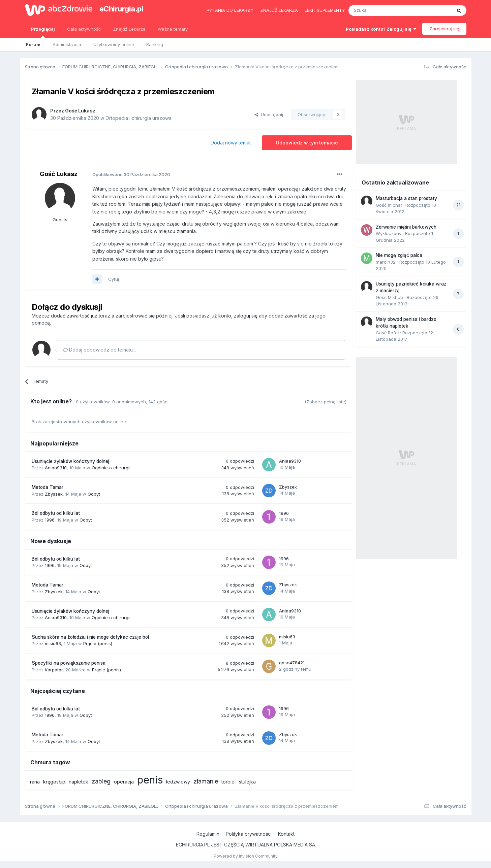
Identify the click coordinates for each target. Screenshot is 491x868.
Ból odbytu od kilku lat (56, 513)
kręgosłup (54, 782)
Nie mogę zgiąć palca (399, 255)
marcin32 (386, 262)
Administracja (67, 44)
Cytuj (114, 279)
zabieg (101, 781)
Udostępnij (269, 114)
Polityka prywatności (249, 834)
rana (35, 782)
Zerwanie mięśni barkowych (406, 227)
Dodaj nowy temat (231, 143)
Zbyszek (54, 494)
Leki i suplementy (325, 10)
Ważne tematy (173, 29)
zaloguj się (246, 316)
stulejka (247, 782)
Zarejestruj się (444, 29)
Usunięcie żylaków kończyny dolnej (70, 461)
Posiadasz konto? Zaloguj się (381, 29)
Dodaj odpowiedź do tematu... (99, 350)
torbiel (228, 782)
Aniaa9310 (56, 468)
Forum (33, 44)
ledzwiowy (178, 782)
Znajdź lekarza (279, 10)
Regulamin (208, 834)
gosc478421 (292, 663)
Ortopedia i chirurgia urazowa (139, 118)
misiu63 (53, 643)
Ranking (155, 44)
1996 (50, 520)
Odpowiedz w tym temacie (307, 143)
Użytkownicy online (114, 44)
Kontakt (286, 834)
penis (150, 780)
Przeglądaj (43, 32)
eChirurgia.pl (121, 9)
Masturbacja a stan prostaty (406, 198)
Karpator (54, 670)
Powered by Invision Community (246, 856)
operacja (124, 782)
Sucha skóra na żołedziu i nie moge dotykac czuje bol (90, 637)
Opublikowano (131, 174)
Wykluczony (389, 233)
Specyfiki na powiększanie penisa (69, 663)
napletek (79, 782)
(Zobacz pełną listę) (326, 402)
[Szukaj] (383, 10)
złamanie (206, 781)
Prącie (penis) (98, 643)
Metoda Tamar (48, 487)
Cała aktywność (84, 29)
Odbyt (94, 494)
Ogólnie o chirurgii (111, 468)
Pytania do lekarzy (230, 10)
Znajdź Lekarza (129, 29)
